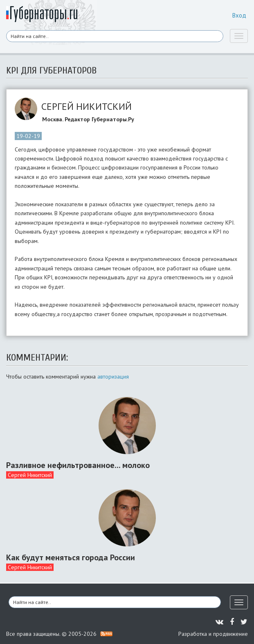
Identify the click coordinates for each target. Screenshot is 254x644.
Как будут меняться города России (71, 557)
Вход (239, 15)
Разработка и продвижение (213, 634)
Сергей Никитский (30, 475)
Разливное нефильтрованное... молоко (78, 465)
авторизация (113, 377)
